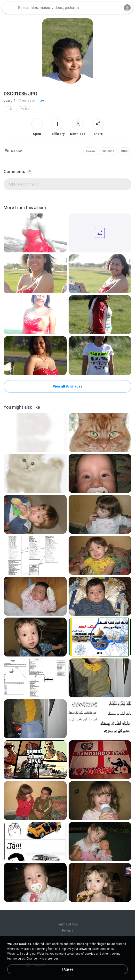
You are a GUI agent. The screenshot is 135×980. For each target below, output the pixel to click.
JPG (9, 109)
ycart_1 (10, 101)
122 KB (24, 109)
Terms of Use (67, 924)
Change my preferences (43, 959)
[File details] (35, 233)
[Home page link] (9, 8)
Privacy (68, 930)
